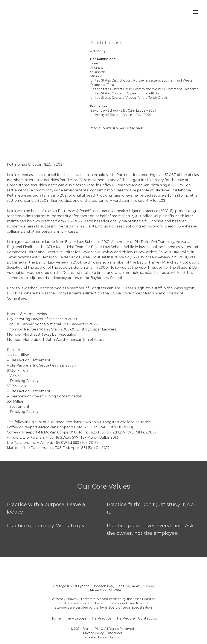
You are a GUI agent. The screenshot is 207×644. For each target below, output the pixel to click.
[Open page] (103, 567)
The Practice (101, 618)
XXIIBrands (111, 637)
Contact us (147, 618)
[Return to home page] (35, 12)
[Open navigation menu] (196, 12)
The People (125, 618)
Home (56, 618)
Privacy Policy (93, 633)
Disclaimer (114, 633)
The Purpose (75, 618)
